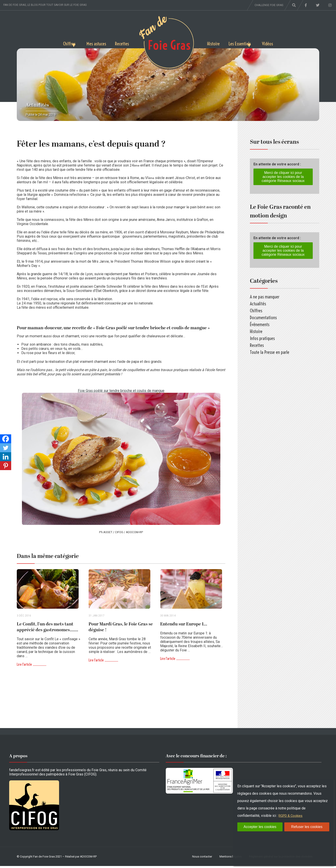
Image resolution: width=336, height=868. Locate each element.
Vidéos (281, 43)
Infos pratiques (262, 338)
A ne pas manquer (265, 297)
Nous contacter (202, 858)
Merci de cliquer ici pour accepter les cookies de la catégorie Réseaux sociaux (283, 177)
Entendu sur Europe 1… (184, 626)
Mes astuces (91, 43)
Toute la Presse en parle (270, 352)
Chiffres (56, 43)
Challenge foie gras (269, 5)
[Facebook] (6, 439)
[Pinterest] (6, 466)
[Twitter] (6, 448)
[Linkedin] (6, 457)
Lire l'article (24, 666)
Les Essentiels (245, 43)
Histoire (215, 43)
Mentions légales (231, 858)
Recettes (120, 43)
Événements (260, 324)
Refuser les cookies (307, 827)
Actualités (37, 105)
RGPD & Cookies (292, 816)
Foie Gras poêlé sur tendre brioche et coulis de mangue (121, 391)
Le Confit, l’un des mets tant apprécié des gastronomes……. (47, 629)
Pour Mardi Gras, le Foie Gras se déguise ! (121, 629)
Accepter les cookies (260, 827)
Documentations (263, 318)
